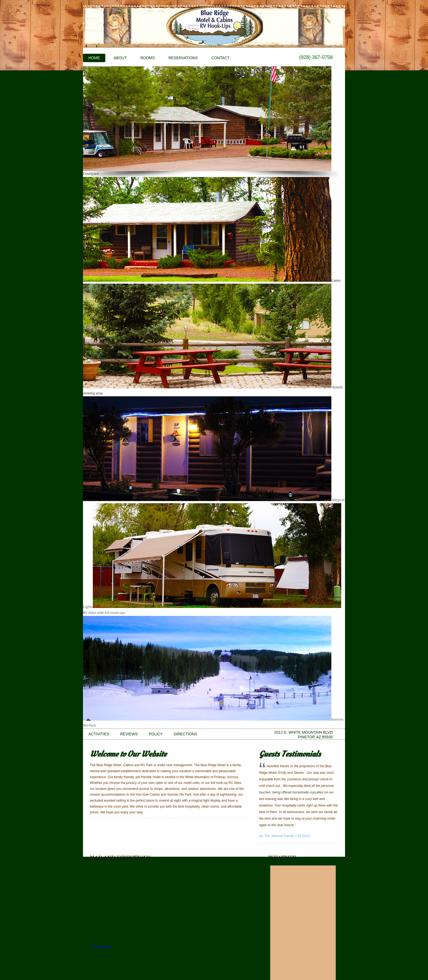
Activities (99, 734)
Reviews (129, 734)
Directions (185, 734)
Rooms (148, 58)
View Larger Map (100, 947)
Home (94, 58)
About (120, 58)
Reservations (183, 58)
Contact (220, 58)
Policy (156, 734)
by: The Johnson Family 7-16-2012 (284, 836)
